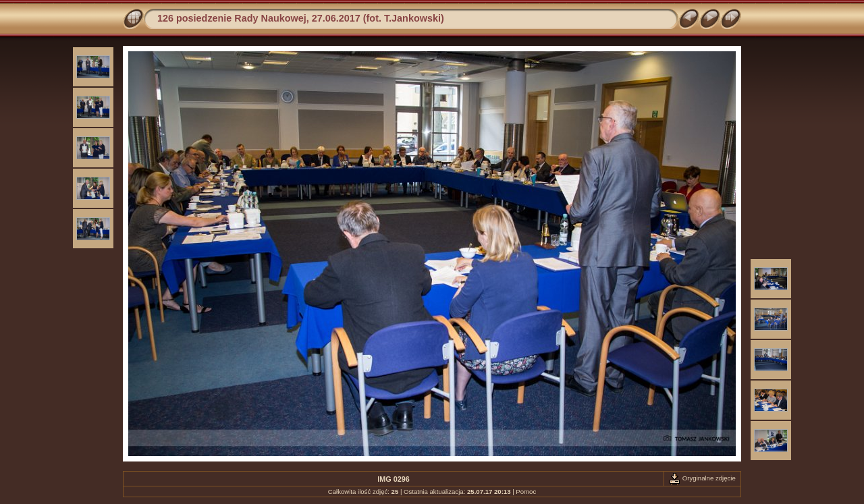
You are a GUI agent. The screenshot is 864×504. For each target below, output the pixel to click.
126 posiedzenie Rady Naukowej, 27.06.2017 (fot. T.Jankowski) (301, 18)
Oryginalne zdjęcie (702, 478)
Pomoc (526, 492)
